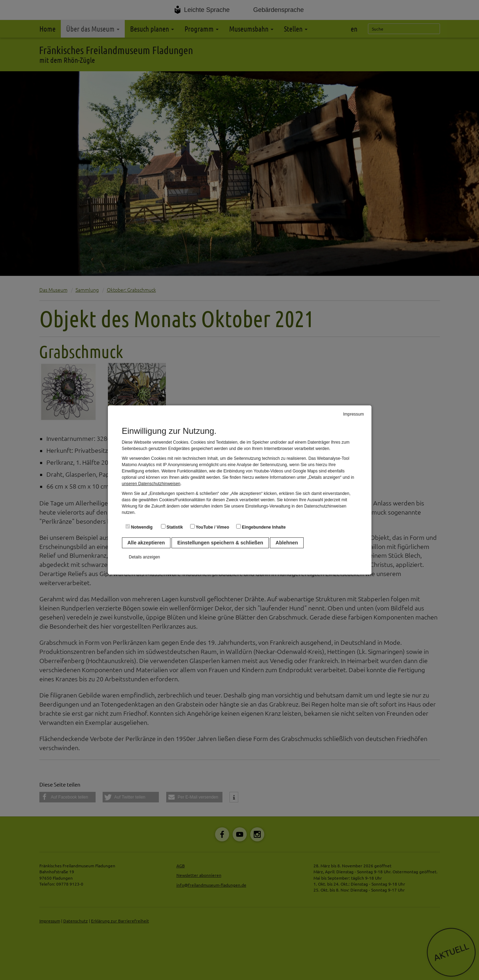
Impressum (353, 414)
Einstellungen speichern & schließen (220, 543)
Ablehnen (287, 543)
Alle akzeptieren (146, 543)
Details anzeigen (145, 557)
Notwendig (139, 527)
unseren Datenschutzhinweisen (151, 484)
